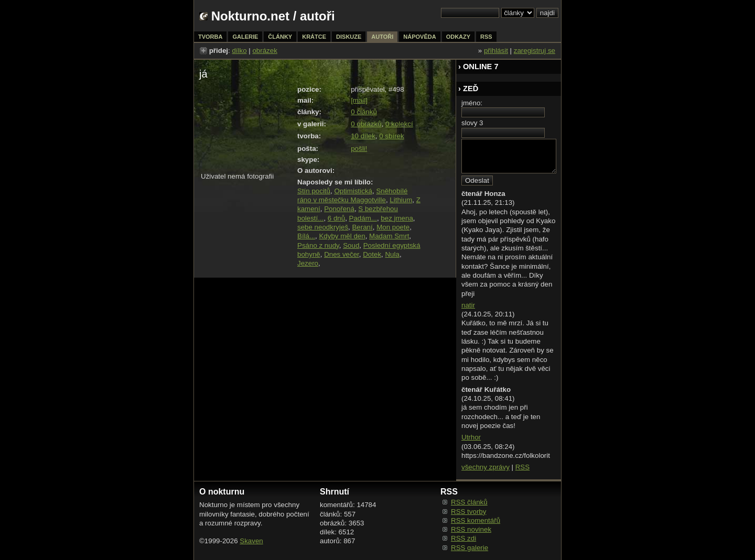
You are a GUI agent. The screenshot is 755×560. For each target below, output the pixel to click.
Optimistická (353, 191)
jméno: (472, 103)
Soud (351, 245)
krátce (314, 37)
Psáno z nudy (318, 245)
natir (468, 305)
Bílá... (306, 236)
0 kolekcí (399, 124)
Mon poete (393, 227)
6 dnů (336, 218)
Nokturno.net (250, 16)
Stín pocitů (314, 191)
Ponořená (339, 209)
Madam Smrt (389, 236)
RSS (522, 467)
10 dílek (363, 136)
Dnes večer (342, 254)
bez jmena (397, 218)
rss (486, 37)
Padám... (363, 218)
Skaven (251, 541)
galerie (245, 37)
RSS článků (469, 502)
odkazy (458, 37)
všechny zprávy (486, 467)
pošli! (359, 149)
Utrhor (471, 437)
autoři (382, 37)
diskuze (349, 37)
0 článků (364, 112)
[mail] (359, 100)
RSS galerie (470, 548)
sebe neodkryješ (323, 227)
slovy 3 (472, 123)
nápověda (419, 37)
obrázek (265, 51)
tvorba (210, 37)
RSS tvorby (468, 512)
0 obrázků (366, 124)
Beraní (362, 227)
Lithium (401, 200)
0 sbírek (391, 136)
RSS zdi (463, 538)
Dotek (372, 254)
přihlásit (496, 51)
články (280, 37)
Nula (392, 254)
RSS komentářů (476, 520)
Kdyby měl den (342, 236)
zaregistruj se (535, 51)
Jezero (308, 263)
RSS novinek (471, 529)
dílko (239, 51)
